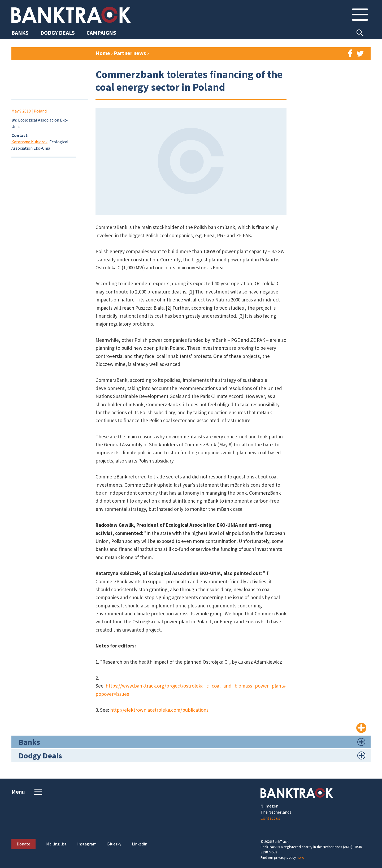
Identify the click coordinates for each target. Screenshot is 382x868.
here (301, 857)
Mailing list (56, 844)
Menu (27, 792)
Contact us (270, 818)
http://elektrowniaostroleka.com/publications (159, 710)
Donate (23, 844)
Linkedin (140, 844)
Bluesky (114, 844)
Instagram (87, 844)
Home (103, 53)
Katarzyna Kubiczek (29, 142)
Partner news (131, 53)
